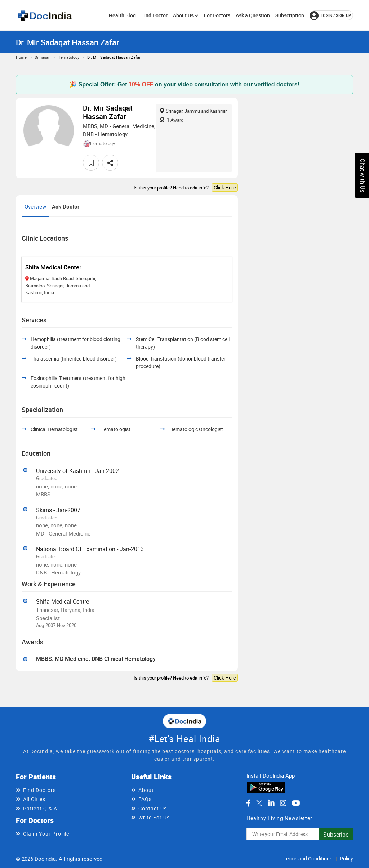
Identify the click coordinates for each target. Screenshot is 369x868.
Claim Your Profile (46, 834)
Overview (35, 206)
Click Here (225, 187)
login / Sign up (330, 15)
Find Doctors (39, 790)
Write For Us (154, 817)
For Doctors (217, 15)
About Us (186, 15)
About (146, 790)
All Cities (34, 799)
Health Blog (122, 15)
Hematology (68, 57)
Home (21, 57)
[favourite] (91, 163)
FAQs (145, 799)
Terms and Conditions (308, 858)
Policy (346, 858)
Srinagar (42, 57)
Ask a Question (253, 15)
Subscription (290, 15)
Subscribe (336, 835)
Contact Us (153, 808)
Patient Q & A (40, 808)
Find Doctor (154, 15)
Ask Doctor (66, 206)
